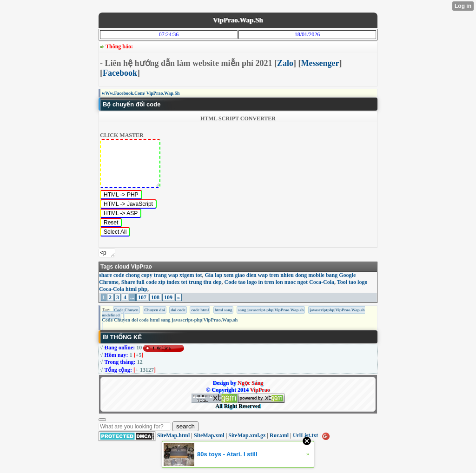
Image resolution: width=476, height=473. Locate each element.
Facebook (120, 73)
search (185, 426)
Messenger (320, 63)
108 (155, 297)
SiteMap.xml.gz (247, 435)
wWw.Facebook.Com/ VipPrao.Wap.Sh (141, 93)
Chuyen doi (154, 310)
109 (168, 297)
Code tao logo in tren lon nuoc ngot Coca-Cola (279, 282)
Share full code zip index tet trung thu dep (172, 282)
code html (200, 310)
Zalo (285, 63)
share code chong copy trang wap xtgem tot (150, 275)
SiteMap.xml (209, 435)
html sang (224, 310)
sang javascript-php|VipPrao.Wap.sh (271, 310)
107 (142, 297)
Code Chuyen (126, 310)
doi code (178, 310)
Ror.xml (279, 435)
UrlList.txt (305, 435)
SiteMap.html (173, 435)
